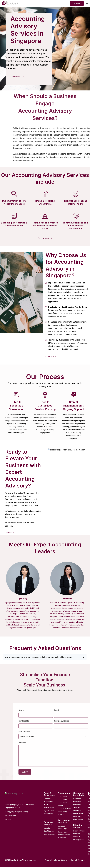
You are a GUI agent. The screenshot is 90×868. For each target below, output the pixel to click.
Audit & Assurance (49, 795)
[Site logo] (10, 3)
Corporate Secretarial (79, 795)
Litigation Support (78, 827)
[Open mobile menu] (87, 3)
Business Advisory (48, 824)
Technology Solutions (64, 822)
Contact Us (77, 3)
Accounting (64, 794)
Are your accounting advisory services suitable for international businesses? (39, 658)
